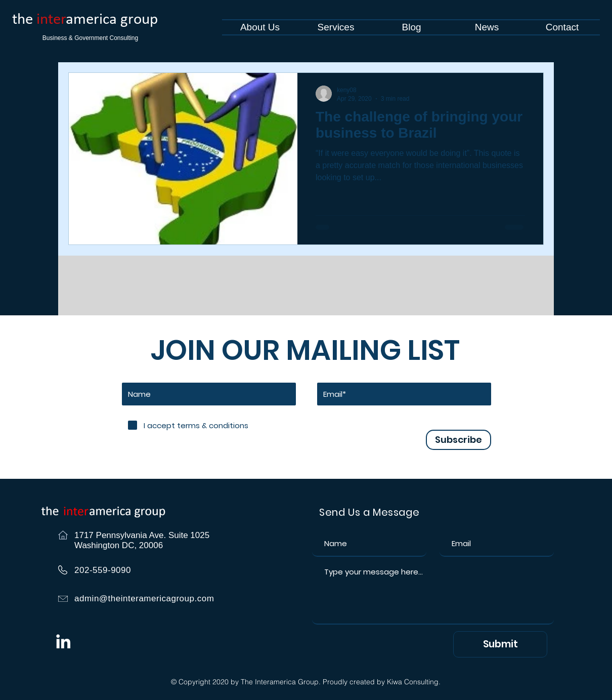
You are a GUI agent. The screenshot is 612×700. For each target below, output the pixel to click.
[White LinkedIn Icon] (63, 641)
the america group (85, 20)
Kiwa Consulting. (414, 682)
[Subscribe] (458, 440)
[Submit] (500, 644)
